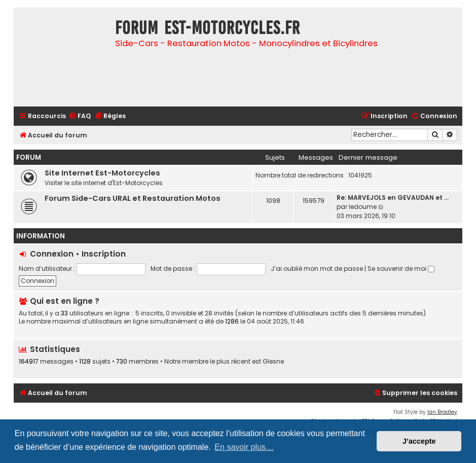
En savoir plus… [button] (244, 447)
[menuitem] (80, 116)
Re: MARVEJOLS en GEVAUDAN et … (393, 198)
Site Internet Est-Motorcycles (102, 173)
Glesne (273, 362)
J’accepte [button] (419, 441)
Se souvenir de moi (401, 269)
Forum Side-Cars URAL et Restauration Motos (133, 198)
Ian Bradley (442, 412)
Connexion (52, 254)
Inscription (104, 254)
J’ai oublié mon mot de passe (317, 269)
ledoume (363, 207)
